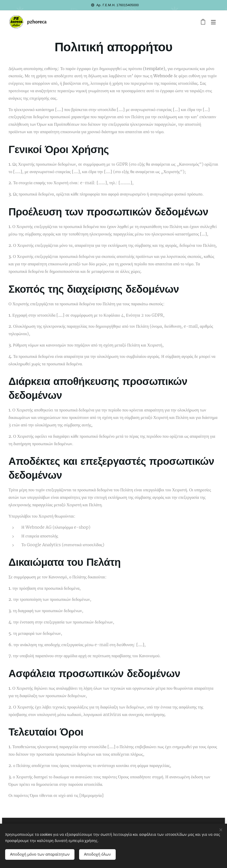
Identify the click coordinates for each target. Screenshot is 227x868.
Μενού (213, 22)
